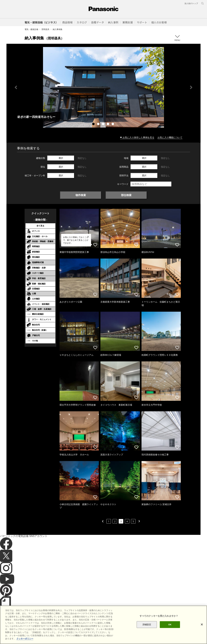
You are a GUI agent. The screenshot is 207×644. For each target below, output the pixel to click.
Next (191, 87)
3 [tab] (103, 124)
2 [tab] (99, 124)
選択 (61, 158)
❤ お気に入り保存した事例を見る (137, 137)
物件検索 (81, 195)
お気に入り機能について (170, 137)
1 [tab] (94, 124)
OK (170, 629)
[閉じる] (202, 629)
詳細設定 (147, 629)
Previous (16, 87)
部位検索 (126, 195)
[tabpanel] (103, 87)
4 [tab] (108, 124)
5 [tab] (113, 124)
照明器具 (45, 29)
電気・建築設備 (31, 29)
